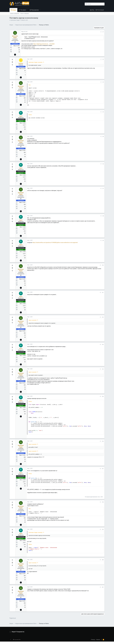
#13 (103, 345)
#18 (103, 502)
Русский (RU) (17, 640)
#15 (103, 396)
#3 (103, 82)
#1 (103, 32)
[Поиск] (95, 4)
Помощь (93, 640)
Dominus (21, 63)
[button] (27, 10)
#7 (103, 189)
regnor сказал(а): (33, 320)
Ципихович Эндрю (15, 20)
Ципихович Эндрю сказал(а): (36, 62)
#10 (103, 265)
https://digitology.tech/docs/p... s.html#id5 (44, 44)
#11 (103, 293)
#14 (103, 369)
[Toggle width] (11, 640)
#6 (103, 164)
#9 (103, 241)
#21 (103, 587)
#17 (103, 469)
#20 (103, 560)
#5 (103, 137)
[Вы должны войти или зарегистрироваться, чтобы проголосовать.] (12, 60)
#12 (103, 317)
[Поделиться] (101, 32)
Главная (98, 640)
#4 (103, 112)
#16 (103, 441)
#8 (103, 216)
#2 (103, 59)
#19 (103, 529)
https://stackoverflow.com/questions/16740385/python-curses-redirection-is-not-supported (55, 243)
